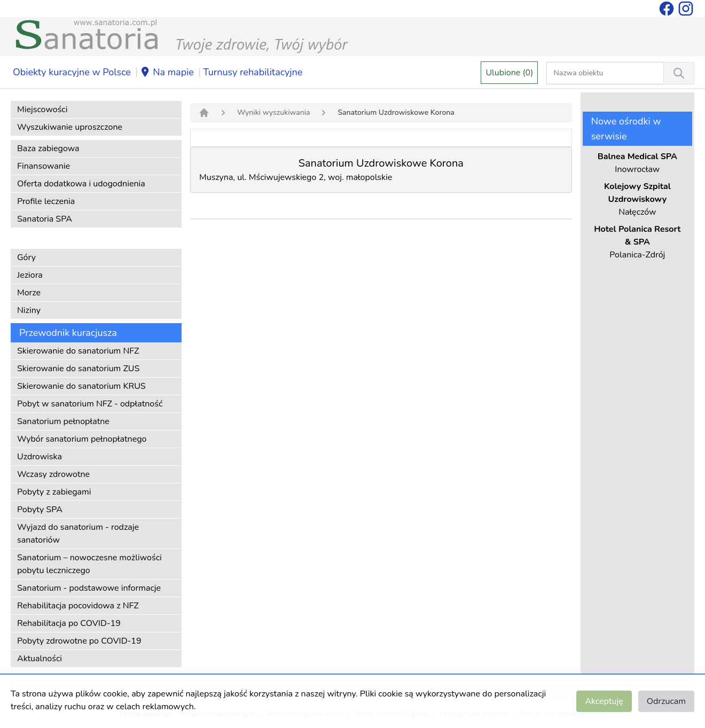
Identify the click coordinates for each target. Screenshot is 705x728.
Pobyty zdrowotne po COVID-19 (79, 641)
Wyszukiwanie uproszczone (70, 127)
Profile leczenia (46, 201)
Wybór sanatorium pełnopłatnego (82, 439)
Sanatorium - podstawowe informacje (89, 588)
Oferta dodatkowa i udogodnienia (81, 184)
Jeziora (30, 275)
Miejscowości (42, 109)
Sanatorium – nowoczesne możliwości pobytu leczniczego (89, 564)
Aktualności (40, 659)
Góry (26, 257)
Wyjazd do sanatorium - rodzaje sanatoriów (78, 534)
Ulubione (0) (509, 73)
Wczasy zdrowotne (53, 474)
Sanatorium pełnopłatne (63, 421)
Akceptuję (604, 701)
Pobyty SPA (40, 510)
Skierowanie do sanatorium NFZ (78, 351)
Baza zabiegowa (48, 148)
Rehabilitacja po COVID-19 (69, 623)
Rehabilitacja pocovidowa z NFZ (78, 606)
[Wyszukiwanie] (679, 73)
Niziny (29, 310)
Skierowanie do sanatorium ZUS (78, 369)
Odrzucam (666, 701)
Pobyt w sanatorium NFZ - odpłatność (90, 404)
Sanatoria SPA (45, 219)
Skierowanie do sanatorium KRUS (81, 386)
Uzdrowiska (40, 457)
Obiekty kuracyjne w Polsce (72, 72)
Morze (29, 293)
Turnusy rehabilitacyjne (253, 72)
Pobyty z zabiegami (54, 492)
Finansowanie (44, 166)
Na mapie (167, 73)
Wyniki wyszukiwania (273, 112)
